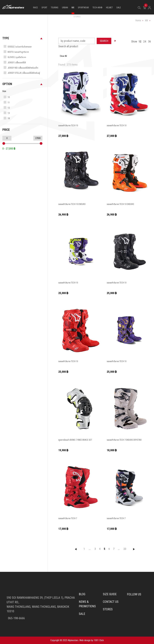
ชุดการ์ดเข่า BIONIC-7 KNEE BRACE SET (75, 440)
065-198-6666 (16, 618)
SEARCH (104, 41)
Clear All (63, 56)
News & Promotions (87, 604)
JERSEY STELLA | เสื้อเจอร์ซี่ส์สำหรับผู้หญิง (24, 75)
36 (149, 41)
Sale (82, 614)
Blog (82, 594)
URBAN (65, 8)
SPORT (44, 8)
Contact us (111, 602)
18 (9, 118)
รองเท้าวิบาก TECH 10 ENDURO (72, 204)
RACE (35, 8)
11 (9, 103)
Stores (108, 609)
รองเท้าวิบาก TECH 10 (68, 125)
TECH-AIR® (97, 8)
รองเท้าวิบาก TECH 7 (68, 518)
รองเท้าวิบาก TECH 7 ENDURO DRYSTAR (124, 440)
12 (9, 108)
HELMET (109, 8)
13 (9, 113)
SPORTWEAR (83, 8)
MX (73, 8)
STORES (77, 16)
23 (125, 549)
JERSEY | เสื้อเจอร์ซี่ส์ (17, 63)
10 (9, 97)
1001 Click (99, 640)
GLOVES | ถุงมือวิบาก (17, 57)
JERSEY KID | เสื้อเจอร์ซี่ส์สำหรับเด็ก (23, 68)
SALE (119, 8)
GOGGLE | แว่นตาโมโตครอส (20, 47)
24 (145, 41)
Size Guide (110, 594)
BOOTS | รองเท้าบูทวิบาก (18, 52)
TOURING (55, 8)
